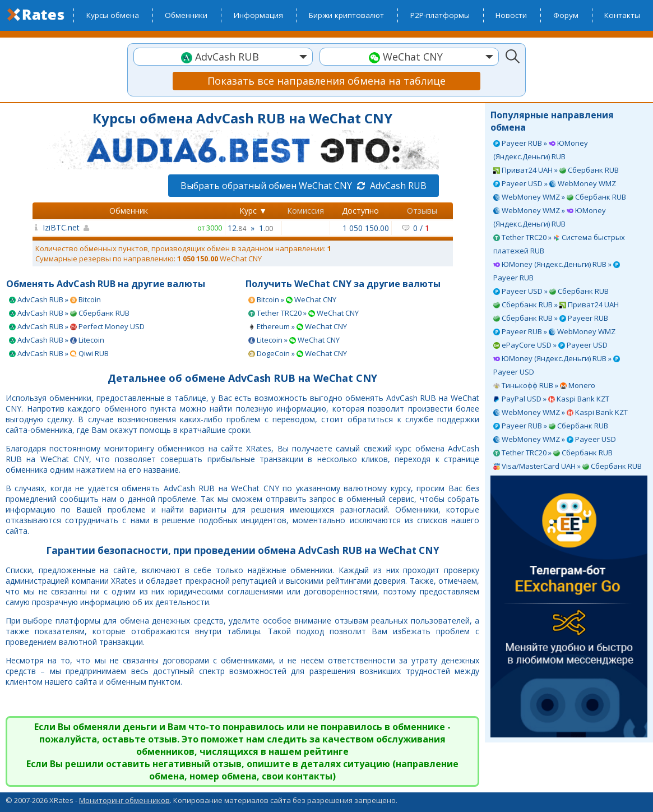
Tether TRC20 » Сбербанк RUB (553, 453)
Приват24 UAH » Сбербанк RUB (556, 170)
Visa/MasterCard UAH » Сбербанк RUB (568, 466)
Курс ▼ (253, 211)
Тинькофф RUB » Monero (544, 385)
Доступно (360, 211)
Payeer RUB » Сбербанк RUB (551, 426)
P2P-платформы (440, 15)
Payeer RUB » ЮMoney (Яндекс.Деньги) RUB (541, 150)
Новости (511, 15)
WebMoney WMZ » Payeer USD (555, 439)
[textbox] (223, 57)
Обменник (129, 211)
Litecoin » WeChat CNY (294, 340)
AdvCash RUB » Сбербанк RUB (69, 313)
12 (237, 228)
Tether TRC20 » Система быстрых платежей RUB (559, 244)
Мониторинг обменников (124, 800)
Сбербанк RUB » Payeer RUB (551, 318)
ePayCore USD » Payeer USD (550, 345)
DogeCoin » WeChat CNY (298, 353)
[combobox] (223, 57)
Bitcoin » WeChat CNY (292, 299)
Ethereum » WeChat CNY (298, 326)
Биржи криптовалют (346, 15)
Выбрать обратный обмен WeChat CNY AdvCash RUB (304, 186)
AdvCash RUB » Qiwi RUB (59, 353)
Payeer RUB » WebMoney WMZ (554, 331)
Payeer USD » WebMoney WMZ (555, 183)
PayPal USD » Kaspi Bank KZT (551, 399)
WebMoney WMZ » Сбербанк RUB (560, 197)
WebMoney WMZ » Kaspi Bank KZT (561, 412)
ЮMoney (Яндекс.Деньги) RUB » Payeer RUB (557, 271)
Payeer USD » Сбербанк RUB (551, 291)
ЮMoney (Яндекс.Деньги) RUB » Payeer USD (557, 365)
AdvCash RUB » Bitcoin (55, 299)
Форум (566, 15)
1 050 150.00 (366, 228)
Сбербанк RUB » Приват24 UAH (556, 304)
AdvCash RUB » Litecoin (57, 340)
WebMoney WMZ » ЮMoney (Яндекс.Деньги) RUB (550, 217)
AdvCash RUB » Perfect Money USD (77, 326)
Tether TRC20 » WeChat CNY (304, 313)
